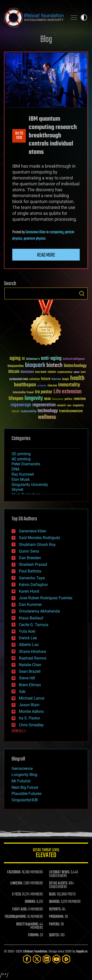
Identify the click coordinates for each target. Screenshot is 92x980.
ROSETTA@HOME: (27, 924)
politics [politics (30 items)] (68, 399)
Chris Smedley (31, 725)
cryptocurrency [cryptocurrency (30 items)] (65, 372)
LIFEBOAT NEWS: (59, 872)
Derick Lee (28, 638)
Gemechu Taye (32, 578)
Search (82, 293)
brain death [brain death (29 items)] (41, 372)
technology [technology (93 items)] (48, 411)
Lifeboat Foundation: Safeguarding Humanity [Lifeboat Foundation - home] (34, 17)
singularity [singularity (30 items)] (78, 406)
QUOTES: (54, 935)
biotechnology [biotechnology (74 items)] (75, 366)
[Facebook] (27, 959)
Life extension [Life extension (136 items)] (67, 392)
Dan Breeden (30, 558)
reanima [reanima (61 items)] (80, 399)
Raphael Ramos (33, 658)
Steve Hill (27, 678)
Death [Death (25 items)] (83, 372)
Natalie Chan (30, 665)
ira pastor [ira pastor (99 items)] (44, 392)
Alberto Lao (29, 645)
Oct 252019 (19, 136)
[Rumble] (66, 959)
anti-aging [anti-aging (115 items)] (51, 358)
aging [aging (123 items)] (15, 358)
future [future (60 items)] (46, 379)
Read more (46, 255)
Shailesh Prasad (33, 564)
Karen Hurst (29, 591)
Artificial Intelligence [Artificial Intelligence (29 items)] (74, 359)
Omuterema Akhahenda (39, 611)
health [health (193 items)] (77, 378)
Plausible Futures (26, 794)
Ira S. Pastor (29, 718)
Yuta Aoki (27, 631)
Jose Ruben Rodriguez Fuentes (46, 598)
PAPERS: (54, 924)
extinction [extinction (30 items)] (35, 379)
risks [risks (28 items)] (69, 406)
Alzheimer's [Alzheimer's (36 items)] (33, 359)
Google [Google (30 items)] (66, 379)
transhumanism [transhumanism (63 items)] (71, 411)
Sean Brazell (30, 671)
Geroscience (22, 768)
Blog (46, 40)
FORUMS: (34, 935)
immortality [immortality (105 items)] (69, 385)
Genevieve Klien (36, 232)
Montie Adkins (31, 711)
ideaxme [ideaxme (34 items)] (52, 386)
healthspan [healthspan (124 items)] (25, 385)
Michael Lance (32, 698)
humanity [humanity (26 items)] (42, 386)
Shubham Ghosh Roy (37, 545)
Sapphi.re (82, 952)
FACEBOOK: (14, 872)
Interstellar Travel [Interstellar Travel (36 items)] (23, 393)
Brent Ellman (30, 685)
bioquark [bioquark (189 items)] (35, 365)
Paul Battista (30, 571)
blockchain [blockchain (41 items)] (27, 372)
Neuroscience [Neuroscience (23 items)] (58, 400)
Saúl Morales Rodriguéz (39, 538)
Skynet (17, 490)
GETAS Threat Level (46, 854)
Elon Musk (21, 479)
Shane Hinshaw (33, 651)
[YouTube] (56, 959)
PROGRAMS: (57, 917)
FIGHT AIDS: (20, 909)
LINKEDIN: (16, 883)
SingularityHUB (25, 800)
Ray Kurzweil (23, 474)
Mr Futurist (21, 781)
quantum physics (35, 239)
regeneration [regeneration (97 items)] (44, 405)
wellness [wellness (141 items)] (47, 417)
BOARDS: (55, 902)
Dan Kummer (30, 605)
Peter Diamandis (26, 464)
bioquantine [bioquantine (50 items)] (16, 366)
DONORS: (30, 902)
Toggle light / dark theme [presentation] (84, 17)
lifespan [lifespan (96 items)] (16, 399)
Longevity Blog (24, 775)
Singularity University (30, 485)
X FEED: (17, 894)
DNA (15, 469)
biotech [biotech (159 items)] (54, 365)
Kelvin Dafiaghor (33, 585)
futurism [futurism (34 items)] (56, 380)
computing (56, 232)
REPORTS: (55, 909)
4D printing (21, 459)
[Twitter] (37, 959)
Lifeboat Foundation (35, 952)
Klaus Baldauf (31, 618)
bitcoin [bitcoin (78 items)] (14, 372)
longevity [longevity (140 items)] (34, 398)
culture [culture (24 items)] (77, 372)
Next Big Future (25, 787)
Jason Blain (29, 705)
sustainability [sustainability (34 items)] (29, 412)
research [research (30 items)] (61, 406)
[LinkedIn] (47, 959)
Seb (22, 692)
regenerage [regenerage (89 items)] (21, 405)
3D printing (21, 454)
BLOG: (53, 894)
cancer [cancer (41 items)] (52, 372)
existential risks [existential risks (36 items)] (19, 379)
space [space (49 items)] (16, 411)
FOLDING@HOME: (16, 917)
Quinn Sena (29, 551)
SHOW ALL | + (19, 731)
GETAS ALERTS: (59, 883)
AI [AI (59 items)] (23, 359)
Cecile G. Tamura (34, 625)
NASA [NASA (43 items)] (47, 399)
